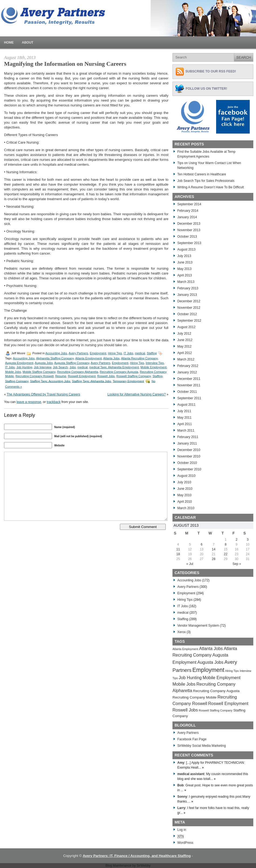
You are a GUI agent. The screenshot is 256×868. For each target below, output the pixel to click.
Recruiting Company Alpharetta (78, 372)
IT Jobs (129, 353)
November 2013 (189, 230)
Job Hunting (24, 367)
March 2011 (186, 430)
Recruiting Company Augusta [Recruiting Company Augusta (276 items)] (216, 691)
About (28, 43)
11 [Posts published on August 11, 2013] (178, 549)
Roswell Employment (82, 376)
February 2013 (188, 288)
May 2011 (184, 418)
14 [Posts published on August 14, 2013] (214, 549)
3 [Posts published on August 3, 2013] (248, 540)
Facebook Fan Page (192, 739)
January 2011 (187, 443)
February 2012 (188, 366)
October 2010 (187, 463)
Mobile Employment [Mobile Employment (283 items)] (222, 678)
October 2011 (187, 392)
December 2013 (189, 224)
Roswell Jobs (106, 376)
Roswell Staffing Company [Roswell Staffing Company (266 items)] (216, 710)
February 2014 (188, 211)
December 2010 (189, 450)
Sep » (237, 564)
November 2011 (189, 385)
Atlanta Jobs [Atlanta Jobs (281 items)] (211, 649)
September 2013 (189, 243)
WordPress (185, 843)
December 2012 (189, 301)
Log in (182, 830)
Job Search (60, 367)
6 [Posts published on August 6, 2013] (202, 544)
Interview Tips (155, 363)
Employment (98, 353)
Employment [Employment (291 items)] (208, 670)
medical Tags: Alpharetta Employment (114, 367)
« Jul (190, 564)
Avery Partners (79, 353)
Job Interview (43, 367)
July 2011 (184, 411)
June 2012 (185, 340)
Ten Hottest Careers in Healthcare (202, 174)
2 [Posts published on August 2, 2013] (236, 540)
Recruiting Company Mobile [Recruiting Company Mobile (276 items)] (195, 697)
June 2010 (185, 489)
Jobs (73, 367)
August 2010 (186, 476)
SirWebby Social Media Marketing (202, 746)
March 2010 (186, 508)
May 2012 (184, 346)
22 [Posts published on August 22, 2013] (226, 554)
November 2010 (189, 456)
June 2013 (185, 262)
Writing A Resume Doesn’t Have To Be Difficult (211, 187)
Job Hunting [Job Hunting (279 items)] (190, 678)
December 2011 (189, 379)
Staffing (152, 353)
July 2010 (184, 482)
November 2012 (189, 308)
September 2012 (189, 321)
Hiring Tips (115, 353)
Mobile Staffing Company (39, 372)
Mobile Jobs (13, 372)
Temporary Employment (128, 381)
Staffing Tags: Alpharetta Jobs (91, 381)
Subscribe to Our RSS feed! (211, 71)
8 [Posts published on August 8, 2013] (226, 544)
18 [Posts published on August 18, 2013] (178, 554)
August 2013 (186, 249)
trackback (53, 402)
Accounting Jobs (56, 353)
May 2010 (184, 495)
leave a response (29, 402)
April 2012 (185, 353)
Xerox (181, 632)
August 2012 (186, 327)
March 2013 (186, 282)
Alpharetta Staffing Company (55, 358)
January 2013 (187, 295)
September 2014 (189, 204)
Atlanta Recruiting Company (139, 358)
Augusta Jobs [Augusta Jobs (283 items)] (210, 662)
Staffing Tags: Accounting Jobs (50, 381)
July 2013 (184, 256)
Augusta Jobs (44, 363)
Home (9, 43)
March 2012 (186, 359)
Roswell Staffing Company (134, 376)
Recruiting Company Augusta (119, 372)
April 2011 (185, 424)
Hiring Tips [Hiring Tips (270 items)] (232, 671)
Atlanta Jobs (111, 358)
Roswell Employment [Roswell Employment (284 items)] (228, 704)
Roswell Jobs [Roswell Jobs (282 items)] (185, 710)
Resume (61, 376)
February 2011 (188, 437)
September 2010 (189, 469)
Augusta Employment (19, 363)
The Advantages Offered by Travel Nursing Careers (44, 394)
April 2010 (185, 502)
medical (140, 353)
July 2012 (184, 334)
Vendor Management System (198, 626)
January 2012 (187, 372)
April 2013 (185, 275)
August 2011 (186, 405)
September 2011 (189, 398)
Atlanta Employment (88, 358)
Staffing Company (17, 381)
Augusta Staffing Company (72, 363)
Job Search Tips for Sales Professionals (206, 181)
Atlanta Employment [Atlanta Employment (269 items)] (185, 649)
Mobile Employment (153, 367)
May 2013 (184, 269)
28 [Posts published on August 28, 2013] (214, 559)
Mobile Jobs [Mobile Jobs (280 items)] (184, 684)
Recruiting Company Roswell (35, 376)
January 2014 (187, 217)
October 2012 (187, 314)
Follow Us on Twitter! (206, 89)
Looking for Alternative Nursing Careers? (137, 394)
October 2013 (187, 237)
